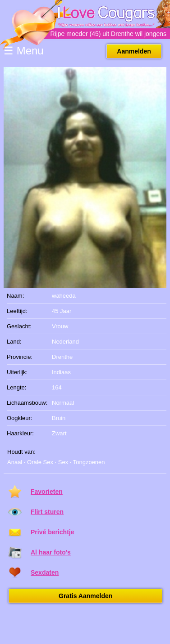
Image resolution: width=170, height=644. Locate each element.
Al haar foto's (51, 552)
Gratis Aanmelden (85, 596)
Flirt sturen (47, 512)
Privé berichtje (53, 532)
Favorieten (47, 492)
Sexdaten (45, 572)
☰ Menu (24, 51)
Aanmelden (134, 51)
